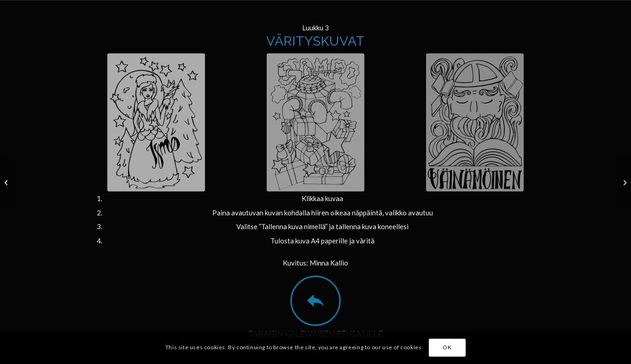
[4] (624, 182)
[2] (7, 182)
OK (447, 347)
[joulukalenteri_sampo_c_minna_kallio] (315, 122)
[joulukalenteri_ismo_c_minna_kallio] (156, 122)
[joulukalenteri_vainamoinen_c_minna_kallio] (475, 122)
